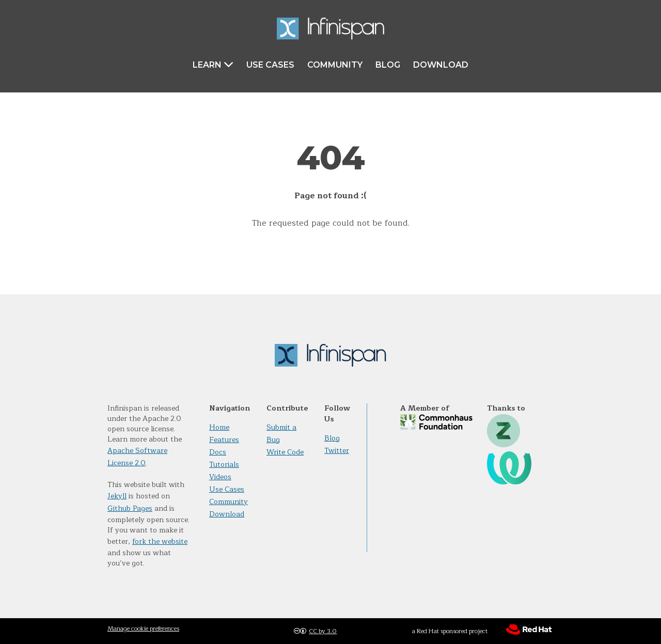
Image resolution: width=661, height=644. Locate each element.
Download (441, 65)
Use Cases (270, 65)
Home (219, 427)
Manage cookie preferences (143, 629)
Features (224, 440)
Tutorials (224, 465)
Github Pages (130, 508)
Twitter (337, 451)
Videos (220, 477)
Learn (213, 64)
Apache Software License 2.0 (137, 457)
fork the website (160, 541)
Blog (388, 65)
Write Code (285, 452)
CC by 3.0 (323, 631)
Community (335, 65)
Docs (218, 452)
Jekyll (117, 496)
